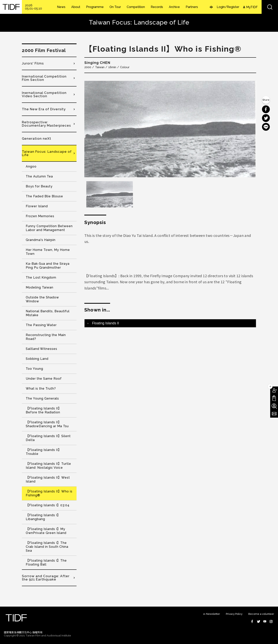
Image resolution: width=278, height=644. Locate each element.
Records (157, 7)
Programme (95, 7)
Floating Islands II (106, 323)
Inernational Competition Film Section (44, 78)
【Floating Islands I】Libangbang (43, 517)
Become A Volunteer (274, 406)
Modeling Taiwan (40, 287)
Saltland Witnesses (41, 349)
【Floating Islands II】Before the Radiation (44, 410)
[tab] (170, 323)
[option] (170, 129)
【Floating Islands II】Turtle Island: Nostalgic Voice (48, 466)
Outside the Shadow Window (42, 299)
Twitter (258, 621)
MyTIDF (252, 7)
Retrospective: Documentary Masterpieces (46, 124)
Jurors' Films (33, 63)
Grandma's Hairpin (41, 240)
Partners (192, 7)
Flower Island (37, 206)
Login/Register (228, 7)
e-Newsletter (212, 614)
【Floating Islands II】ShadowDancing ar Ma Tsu (47, 424)
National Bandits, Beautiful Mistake (48, 313)
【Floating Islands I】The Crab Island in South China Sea (47, 547)
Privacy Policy (234, 614)
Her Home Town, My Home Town (48, 252)
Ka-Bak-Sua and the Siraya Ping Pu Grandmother (48, 266)
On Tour (115, 7)
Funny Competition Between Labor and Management (49, 228)
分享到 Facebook (266, 109)
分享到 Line (266, 127)
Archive (174, 7)
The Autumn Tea (39, 176)
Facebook (252, 621)
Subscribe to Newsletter (274, 414)
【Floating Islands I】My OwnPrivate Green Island (46, 531)
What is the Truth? (41, 389)
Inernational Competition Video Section (44, 94)
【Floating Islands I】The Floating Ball (46, 562)
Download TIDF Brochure (274, 398)
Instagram (271, 621)
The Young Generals (42, 398)
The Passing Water (41, 325)
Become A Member (274, 390)
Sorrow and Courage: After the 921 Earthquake (46, 578)
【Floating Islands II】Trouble (44, 452)
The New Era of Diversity (44, 109)
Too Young (34, 369)
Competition (136, 7)
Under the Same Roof (44, 379)
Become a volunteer (261, 614)
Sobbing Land (37, 359)
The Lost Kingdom (41, 277)
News (61, 7)
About (76, 7)
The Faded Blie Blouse (44, 196)
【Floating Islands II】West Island (48, 479)
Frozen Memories (40, 216)
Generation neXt (37, 139)
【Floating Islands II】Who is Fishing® (49, 493)
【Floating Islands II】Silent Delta (48, 438)
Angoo (31, 166)
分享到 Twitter (266, 118)
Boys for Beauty (39, 186)
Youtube (265, 621)
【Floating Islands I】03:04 (48, 505)
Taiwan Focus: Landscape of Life (47, 153)
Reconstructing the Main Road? (46, 337)
